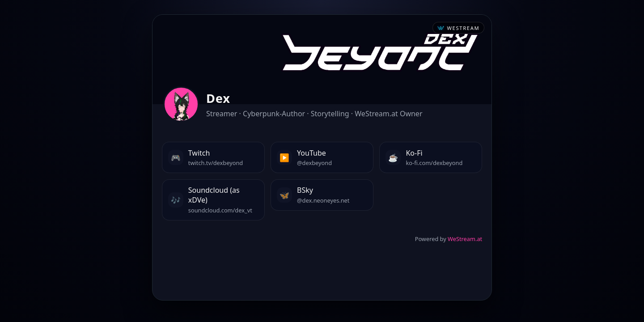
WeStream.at (465, 239)
